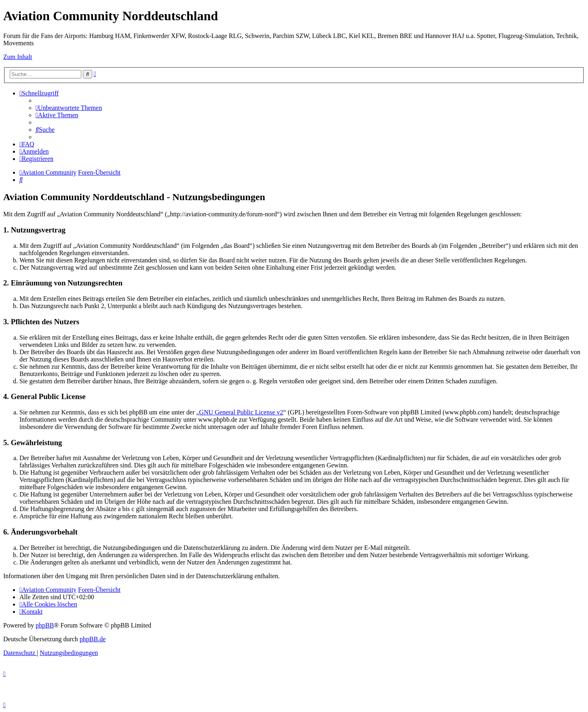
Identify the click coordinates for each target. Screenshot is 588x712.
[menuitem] (69, 108)
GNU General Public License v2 (241, 412)
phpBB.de (93, 639)
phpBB (45, 625)
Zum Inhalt (18, 57)
